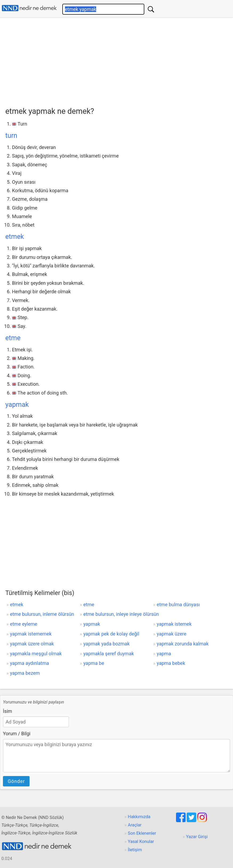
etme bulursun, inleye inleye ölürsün (121, 614)
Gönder (16, 781)
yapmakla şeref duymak (109, 654)
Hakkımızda (139, 817)
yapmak (17, 405)
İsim (7, 711)
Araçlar (135, 825)
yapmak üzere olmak (32, 644)
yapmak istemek (174, 624)
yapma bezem (25, 673)
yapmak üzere (172, 634)
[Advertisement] (119, 61)
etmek (15, 237)
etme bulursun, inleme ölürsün (42, 614)
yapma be (94, 663)
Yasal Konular (141, 841)
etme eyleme (23, 624)
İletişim (135, 850)
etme (13, 338)
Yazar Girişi (197, 837)
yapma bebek (171, 663)
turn (11, 136)
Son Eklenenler (142, 833)
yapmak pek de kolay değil (111, 634)
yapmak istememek (31, 634)
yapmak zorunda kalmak (183, 644)
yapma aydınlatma (29, 663)
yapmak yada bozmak (107, 644)
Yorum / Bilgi (17, 734)
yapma (164, 654)
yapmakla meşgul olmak (36, 654)
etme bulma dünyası (178, 604)
